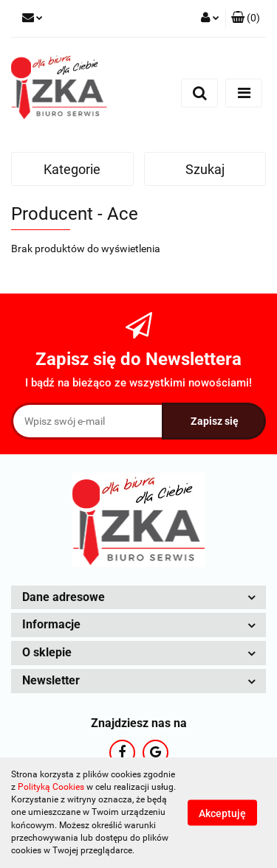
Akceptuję (222, 813)
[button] (246, 18)
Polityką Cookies (51, 787)
